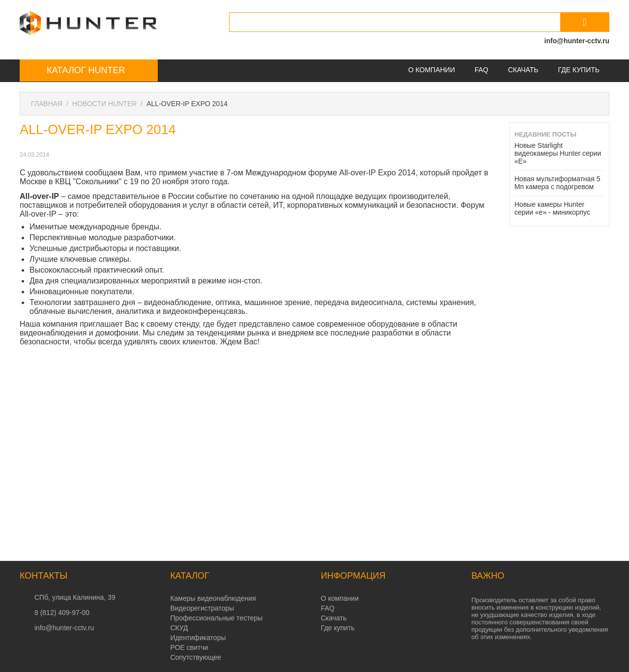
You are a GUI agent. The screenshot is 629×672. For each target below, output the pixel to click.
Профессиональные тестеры (216, 618)
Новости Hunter (104, 104)
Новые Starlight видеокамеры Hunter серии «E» (558, 153)
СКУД (179, 628)
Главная (47, 104)
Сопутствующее (196, 657)
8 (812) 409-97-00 (62, 613)
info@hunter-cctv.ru (577, 41)
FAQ (482, 70)
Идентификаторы (198, 638)
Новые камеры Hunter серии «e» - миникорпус (552, 208)
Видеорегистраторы (202, 608)
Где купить (579, 70)
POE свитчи (189, 647)
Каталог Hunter (86, 70)
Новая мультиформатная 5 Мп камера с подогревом (558, 183)
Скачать (523, 70)
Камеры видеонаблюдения (213, 598)
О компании (432, 70)
